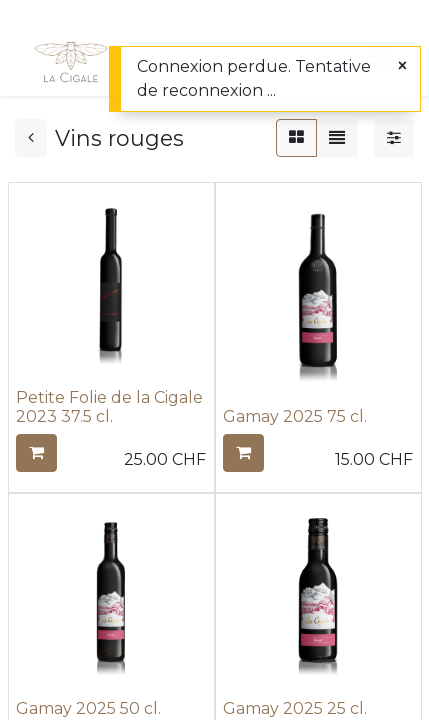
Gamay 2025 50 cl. (88, 708)
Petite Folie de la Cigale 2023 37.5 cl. (109, 407)
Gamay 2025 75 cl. (295, 416)
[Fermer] (402, 66)
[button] (36, 453)
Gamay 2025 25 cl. (295, 708)
